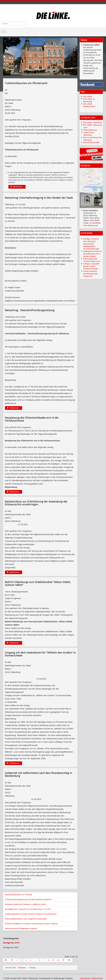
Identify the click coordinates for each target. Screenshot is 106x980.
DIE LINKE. (88, 96)
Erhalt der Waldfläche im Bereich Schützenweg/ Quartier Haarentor (31, 924)
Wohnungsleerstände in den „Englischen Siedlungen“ (26, 919)
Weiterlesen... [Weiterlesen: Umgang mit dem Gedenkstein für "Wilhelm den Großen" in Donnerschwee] (14, 763)
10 (58, 960)
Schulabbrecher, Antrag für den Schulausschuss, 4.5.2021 (28, 909)
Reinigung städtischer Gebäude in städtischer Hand (25, 904)
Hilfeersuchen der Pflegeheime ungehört (21, 928)
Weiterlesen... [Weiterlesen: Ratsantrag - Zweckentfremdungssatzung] (14, 408)
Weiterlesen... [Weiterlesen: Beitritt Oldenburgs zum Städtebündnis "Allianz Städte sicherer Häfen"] (14, 643)
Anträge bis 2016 (11, 943)
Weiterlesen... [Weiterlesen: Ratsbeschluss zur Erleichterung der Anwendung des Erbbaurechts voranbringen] (14, 572)
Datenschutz (97, 978)
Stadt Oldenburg (90, 130)
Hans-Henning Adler (91, 142)
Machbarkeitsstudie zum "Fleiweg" (18, 895)
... (35, 960)
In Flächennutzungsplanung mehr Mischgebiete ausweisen (28, 899)
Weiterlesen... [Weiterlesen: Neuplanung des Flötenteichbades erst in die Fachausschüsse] (14, 492)
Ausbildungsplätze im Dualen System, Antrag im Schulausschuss (31, 914)
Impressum (85, 978)
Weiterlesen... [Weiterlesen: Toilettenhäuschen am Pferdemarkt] (17, 187)
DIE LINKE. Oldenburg (92, 122)
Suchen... (0, 22)
